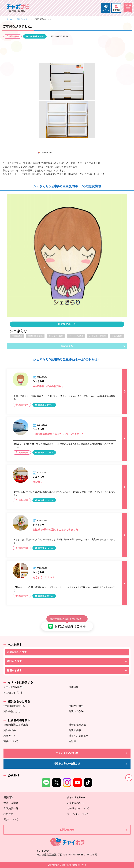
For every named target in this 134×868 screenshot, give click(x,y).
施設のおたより (23, 19)
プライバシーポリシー (79, 814)
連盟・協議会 (11, 803)
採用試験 (74, 687)
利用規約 (8, 814)
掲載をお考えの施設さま (67, 764)
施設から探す (14, 661)
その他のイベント (13, 692)
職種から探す (14, 670)
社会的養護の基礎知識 (16, 725)
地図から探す (76, 706)
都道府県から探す (17, 652)
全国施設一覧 (11, 808)
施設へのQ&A (76, 711)
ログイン (106, 8)
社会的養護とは (77, 725)
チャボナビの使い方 (67, 753)
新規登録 (116, 8)
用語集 (72, 741)
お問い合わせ (67, 830)
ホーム (9, 19)
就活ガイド (10, 736)
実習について (11, 741)
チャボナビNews (76, 797)
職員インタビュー (79, 736)
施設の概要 (10, 730)
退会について (11, 819)
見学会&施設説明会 (14, 687)
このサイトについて (78, 808)
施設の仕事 (75, 730)
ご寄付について (76, 803)
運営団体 (8, 797)
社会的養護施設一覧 (14, 706)
